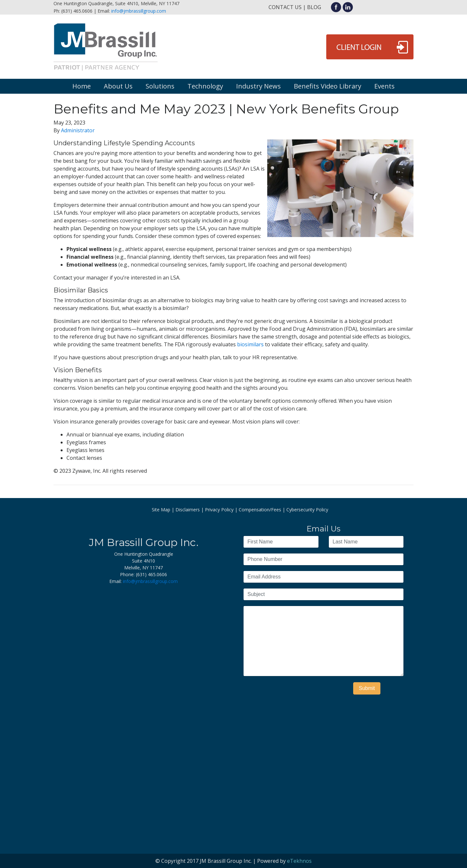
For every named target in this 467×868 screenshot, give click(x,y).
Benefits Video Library (328, 86)
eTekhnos (299, 861)
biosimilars (250, 344)
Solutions (160, 86)
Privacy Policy (219, 510)
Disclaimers (188, 510)
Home (82, 86)
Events (384, 86)
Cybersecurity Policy (307, 510)
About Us (118, 86)
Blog (314, 7)
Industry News (258, 86)
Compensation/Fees (260, 510)
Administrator (78, 130)
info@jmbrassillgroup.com (139, 11)
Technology (205, 86)
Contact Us (285, 7)
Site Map (161, 510)
